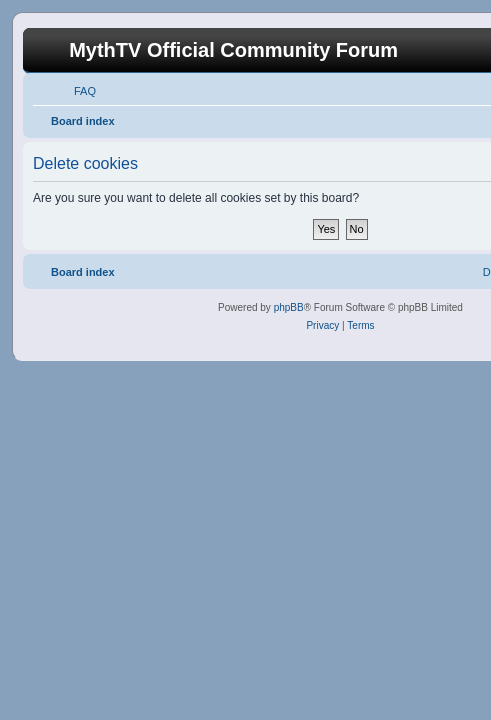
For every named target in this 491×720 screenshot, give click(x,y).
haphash (287, 706)
